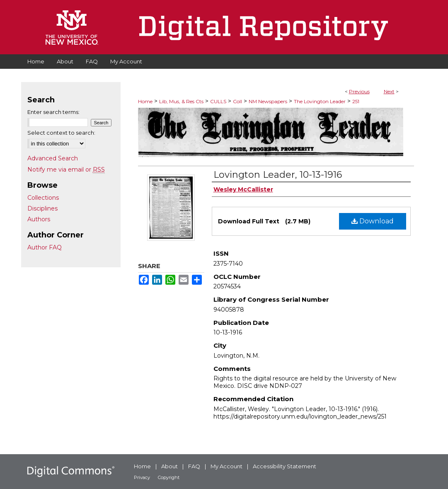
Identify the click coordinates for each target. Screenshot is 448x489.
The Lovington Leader (320, 101)
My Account (226, 466)
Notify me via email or (66, 169)
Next (389, 91)
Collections (43, 198)
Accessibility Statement (285, 466)
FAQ (194, 466)
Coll (237, 101)
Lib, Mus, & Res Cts (181, 101)
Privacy (142, 477)
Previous (359, 91)
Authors (39, 219)
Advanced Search (53, 158)
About (170, 466)
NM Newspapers (268, 101)
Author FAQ (45, 247)
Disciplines (42, 208)
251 (356, 101)
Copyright (169, 477)
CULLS (218, 101)
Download (373, 221)
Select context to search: (61, 133)
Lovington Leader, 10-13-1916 (278, 175)
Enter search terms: (53, 112)
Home (145, 101)
